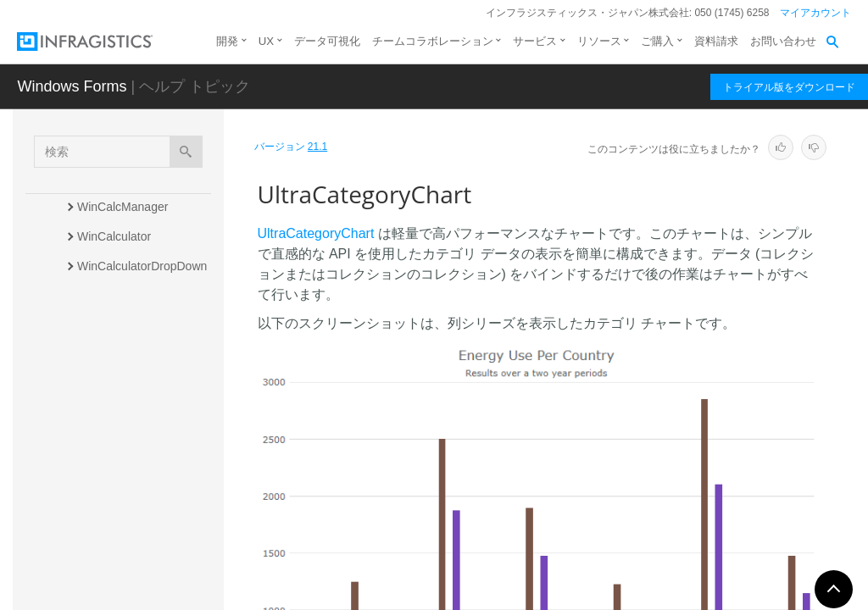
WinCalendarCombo (131, 296)
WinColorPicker (118, 533)
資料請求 (716, 41)
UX (266, 41)
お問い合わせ (783, 41)
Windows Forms (72, 86)
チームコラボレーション (433, 41)
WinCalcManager (122, 207)
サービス (535, 41)
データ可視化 (327, 41)
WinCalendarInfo (121, 325)
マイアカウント (815, 13)
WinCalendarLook (124, 355)
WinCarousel (111, 385)
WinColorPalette (120, 503)
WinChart (102, 444)
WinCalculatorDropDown (142, 266)
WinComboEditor (122, 592)
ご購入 (657, 41)
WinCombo (106, 563)
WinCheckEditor (120, 474)
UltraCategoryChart (132, 414)
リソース (599, 41)
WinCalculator (114, 236)
